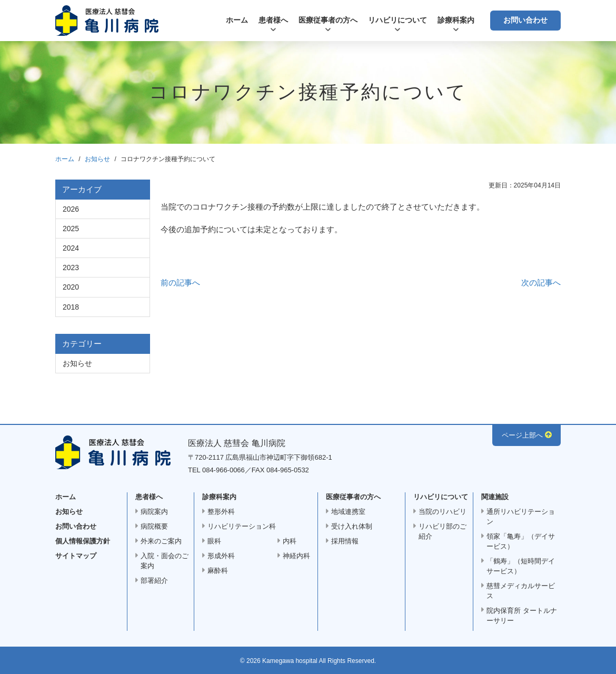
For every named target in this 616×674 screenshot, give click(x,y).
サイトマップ (76, 556)
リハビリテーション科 (242, 526)
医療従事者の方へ (328, 20)
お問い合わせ (525, 20)
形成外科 (221, 556)
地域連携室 (348, 512)
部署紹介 (154, 581)
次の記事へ (541, 283)
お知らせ (97, 159)
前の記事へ (180, 283)
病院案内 (154, 512)
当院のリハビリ (443, 512)
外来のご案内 (161, 541)
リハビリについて (398, 20)
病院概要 (154, 526)
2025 (71, 229)
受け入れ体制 (352, 526)
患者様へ (273, 20)
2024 (71, 248)
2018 (71, 307)
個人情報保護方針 (83, 541)
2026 (71, 209)
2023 (71, 267)
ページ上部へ (522, 435)
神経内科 (296, 556)
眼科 (214, 541)
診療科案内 (456, 20)
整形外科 (221, 512)
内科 (290, 541)
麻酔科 (218, 571)
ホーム (237, 20)
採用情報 (345, 541)
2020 (71, 287)
